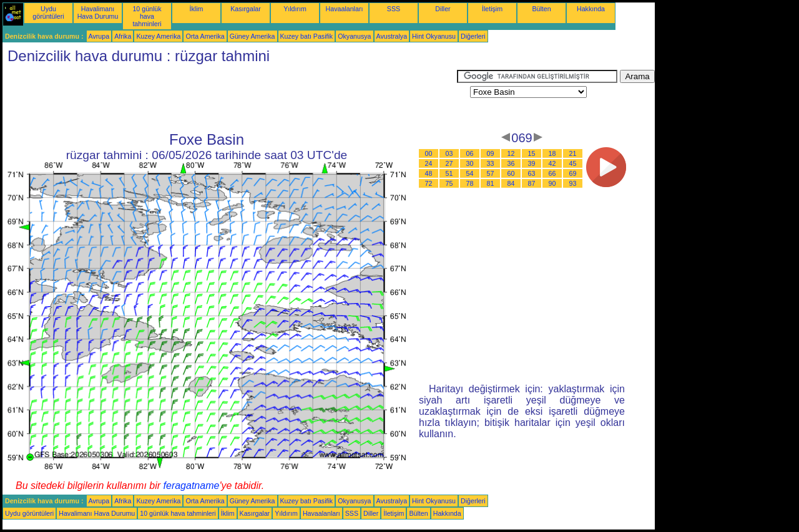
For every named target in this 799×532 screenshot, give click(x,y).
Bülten (541, 9)
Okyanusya (354, 36)
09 (491, 153)
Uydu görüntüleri (48, 12)
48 (429, 173)
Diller (443, 9)
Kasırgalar (246, 9)
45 (573, 163)
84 (511, 183)
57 (491, 173)
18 (552, 153)
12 (511, 153)
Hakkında (591, 9)
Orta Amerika (205, 36)
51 (449, 173)
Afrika (123, 36)
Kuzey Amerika (158, 36)
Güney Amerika (252, 36)
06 (470, 153)
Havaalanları (345, 9)
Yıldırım (295, 9)
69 (573, 173)
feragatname (192, 486)
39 (532, 163)
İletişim (492, 9)
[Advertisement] (230, 98)
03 (449, 153)
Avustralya (392, 36)
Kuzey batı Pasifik (307, 36)
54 (470, 173)
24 (429, 163)
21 (573, 153)
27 (449, 163)
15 (532, 153)
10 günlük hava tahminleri (147, 16)
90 (552, 183)
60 (511, 173)
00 (429, 153)
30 (470, 163)
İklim (197, 9)
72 (429, 183)
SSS (394, 9)
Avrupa (99, 36)
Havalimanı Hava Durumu (98, 12)
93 (573, 183)
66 (552, 173)
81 (491, 183)
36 (511, 163)
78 (470, 183)
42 (552, 163)
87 (532, 183)
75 (449, 183)
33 (491, 163)
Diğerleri (473, 36)
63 (532, 173)
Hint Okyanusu (434, 36)
